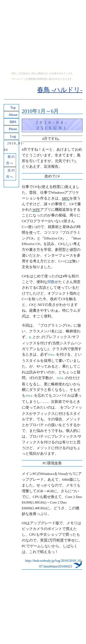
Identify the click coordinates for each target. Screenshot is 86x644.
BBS (13, 122)
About (13, 115)
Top (13, 107)
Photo (13, 129)
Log (13, 136)
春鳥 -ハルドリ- (60, 90)
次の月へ (11, 174)
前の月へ (11, 160)
